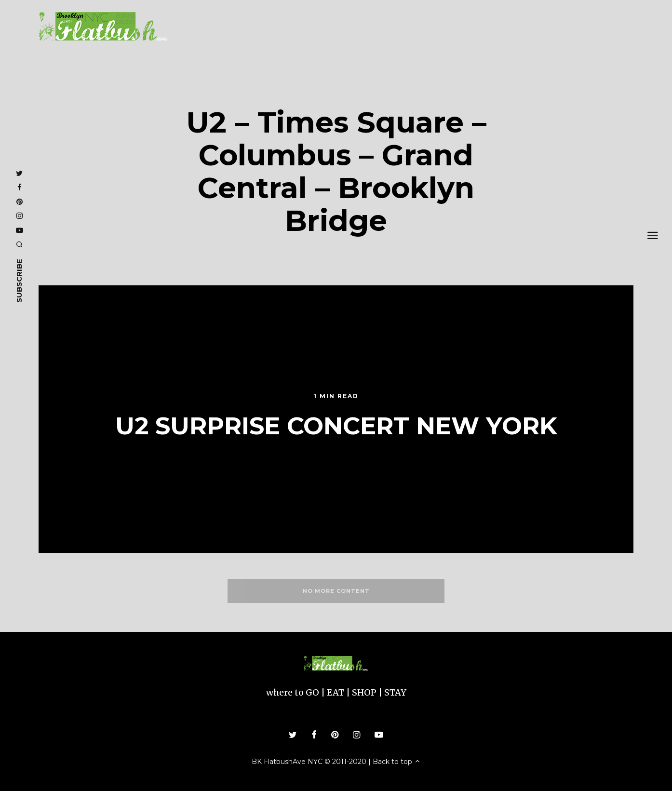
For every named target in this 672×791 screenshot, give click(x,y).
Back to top (397, 762)
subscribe (19, 280)
